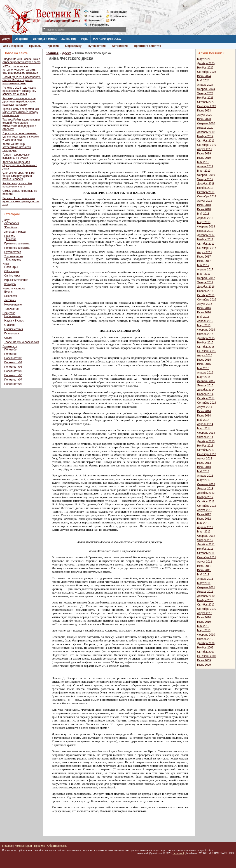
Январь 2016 (205, 334)
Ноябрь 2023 (205, 98)
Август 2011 (205, 562)
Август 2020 (205, 115)
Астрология (120, 46)
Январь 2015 (205, 386)
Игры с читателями (16, 280)
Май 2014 (203, 420)
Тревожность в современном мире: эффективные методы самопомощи (21, 112)
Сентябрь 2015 (207, 351)
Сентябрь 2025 (207, 72)
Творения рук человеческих (22, 342)
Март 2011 (204, 583)
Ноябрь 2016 (205, 291)
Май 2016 (203, 317)
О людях (10, 325)
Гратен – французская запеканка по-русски (16, 156)
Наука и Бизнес (14, 321)
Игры (85, 39)
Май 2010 (203, 626)
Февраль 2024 (206, 89)
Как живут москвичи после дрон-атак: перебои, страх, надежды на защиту (19, 102)
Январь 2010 (205, 639)
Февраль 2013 (206, 484)
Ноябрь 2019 (205, 136)
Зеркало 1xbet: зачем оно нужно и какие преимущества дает (21, 201)
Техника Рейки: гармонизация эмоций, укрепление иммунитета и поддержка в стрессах (21, 124)
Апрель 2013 (205, 476)
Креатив (53, 46)
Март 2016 (204, 325)
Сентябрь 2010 (207, 609)
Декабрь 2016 (206, 287)
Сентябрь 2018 (207, 196)
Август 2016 (205, 304)
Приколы (35, 46)
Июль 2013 (204, 463)
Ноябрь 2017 (205, 239)
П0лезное (10, 354)
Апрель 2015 (205, 373)
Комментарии (119, 12)
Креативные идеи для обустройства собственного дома (20, 165)
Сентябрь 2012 (207, 506)
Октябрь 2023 (206, 102)
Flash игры (11, 267)
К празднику (73, 46)
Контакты (94, 20)
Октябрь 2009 (206, 652)
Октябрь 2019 (206, 141)
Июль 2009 (204, 660)
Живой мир (69, 39)
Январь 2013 (205, 489)
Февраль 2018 (206, 227)
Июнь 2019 (204, 158)
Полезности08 (13, 384)
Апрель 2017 (205, 270)
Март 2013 (204, 480)
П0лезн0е (10, 350)
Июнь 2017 (204, 261)
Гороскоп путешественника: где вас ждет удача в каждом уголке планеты (21, 137)
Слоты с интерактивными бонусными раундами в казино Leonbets (19, 176)
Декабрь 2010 (206, 596)
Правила (40, 846)
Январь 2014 (205, 437)
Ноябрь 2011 (205, 549)
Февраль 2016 (206, 330)
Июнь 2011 (204, 570)
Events (8, 292)
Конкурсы (10, 284)
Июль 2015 (204, 360)
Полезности (10, 346)
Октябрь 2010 (206, 605)
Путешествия (97, 46)
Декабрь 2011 (206, 544)
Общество (22, 39)
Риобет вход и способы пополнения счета (17, 185)
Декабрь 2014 (206, 390)
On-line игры (12, 276)
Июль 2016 (204, 308)
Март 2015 (204, 377)
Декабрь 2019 (206, 132)
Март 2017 (204, 274)
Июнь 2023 (204, 111)
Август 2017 (205, 252)
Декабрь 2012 (206, 493)
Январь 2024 (205, 93)
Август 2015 (205, 355)
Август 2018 (205, 201)
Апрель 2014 (205, 424)
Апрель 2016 (205, 321)
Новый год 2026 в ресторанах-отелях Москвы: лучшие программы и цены (22, 80)
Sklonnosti (11, 296)
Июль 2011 (204, 566)
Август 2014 (205, 407)
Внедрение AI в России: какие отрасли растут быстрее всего (21, 61)
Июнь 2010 (204, 622)
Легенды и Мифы (45, 39)
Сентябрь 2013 (207, 454)
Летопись (10, 300)
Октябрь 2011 (206, 553)
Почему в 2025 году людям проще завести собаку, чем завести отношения (19, 91)
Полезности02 (13, 358)
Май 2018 (203, 214)
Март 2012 (204, 532)
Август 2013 (205, 459)
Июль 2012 (204, 514)
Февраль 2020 (206, 123)
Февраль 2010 (206, 635)
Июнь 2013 (204, 467)
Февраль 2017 (206, 278)
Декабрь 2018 (206, 184)
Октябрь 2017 (206, 244)
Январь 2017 (205, 282)
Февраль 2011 (206, 587)
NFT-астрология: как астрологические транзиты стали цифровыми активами (20, 70)
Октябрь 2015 (206, 347)
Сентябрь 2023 (207, 106)
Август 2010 (205, 613)
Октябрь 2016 (206, 295)
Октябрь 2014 (206, 398)
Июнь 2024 (204, 76)
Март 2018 (204, 222)
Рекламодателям (97, 25)
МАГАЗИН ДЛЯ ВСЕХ (107, 39)
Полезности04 (13, 367)
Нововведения (13, 305)
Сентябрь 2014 (207, 403)
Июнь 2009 (204, 665)
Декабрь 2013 (206, 441)
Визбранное (119, 16)
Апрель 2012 (205, 527)
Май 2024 (203, 80)
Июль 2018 (204, 205)
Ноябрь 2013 (205, 446)
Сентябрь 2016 (207, 300)
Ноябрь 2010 (205, 600)
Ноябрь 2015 (205, 343)
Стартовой (95, 16)
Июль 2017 (204, 257)
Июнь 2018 (204, 209)
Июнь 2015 (204, 364)
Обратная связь (57, 846)
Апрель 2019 (205, 166)
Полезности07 (13, 380)
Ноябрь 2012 (205, 497)
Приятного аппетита (147, 46)
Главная (94, 12)
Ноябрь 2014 (205, 394)
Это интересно (13, 46)
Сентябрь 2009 (207, 656)
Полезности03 (13, 362)
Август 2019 (205, 149)
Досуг (6, 39)
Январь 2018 (205, 231)
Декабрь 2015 (206, 338)
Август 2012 (205, 510)
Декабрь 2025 (206, 63)
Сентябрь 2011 (207, 557)
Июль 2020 (204, 119)
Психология (12, 333)
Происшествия (14, 329)
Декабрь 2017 (206, 235)
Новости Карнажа (14, 289)
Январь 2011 (205, 592)
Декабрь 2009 (206, 643)
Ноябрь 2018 (205, 188)
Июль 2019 (204, 154)
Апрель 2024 (205, 85)
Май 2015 (203, 368)
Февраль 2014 (206, 433)
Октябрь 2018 (206, 192)
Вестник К (178, 853)
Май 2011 (203, 575)
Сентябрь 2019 (207, 145)
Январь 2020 (205, 128)
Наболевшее (12, 316)
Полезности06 (13, 375)
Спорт (8, 338)
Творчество (11, 309)
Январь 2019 (205, 179)
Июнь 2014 (204, 416)
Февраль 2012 (206, 536)
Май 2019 (203, 162)
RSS (113, 20)
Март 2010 (204, 630)
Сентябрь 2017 (207, 248)
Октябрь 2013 (206, 450)
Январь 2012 (205, 540)
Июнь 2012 (204, 519)
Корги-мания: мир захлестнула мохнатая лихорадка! (17, 147)
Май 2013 (203, 471)
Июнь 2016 (204, 312)
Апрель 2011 (205, 579)
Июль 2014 (204, 411)
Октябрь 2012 (206, 501)
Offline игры (12, 271)
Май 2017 (203, 265)
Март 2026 (204, 59)
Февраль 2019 (206, 175)
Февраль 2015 (206, 381)
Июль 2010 (204, 617)
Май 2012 (203, 523)
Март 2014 (204, 428)
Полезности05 (13, 371)
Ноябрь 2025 (205, 68)
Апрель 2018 (205, 218)
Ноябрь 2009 (205, 648)
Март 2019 (204, 171)
